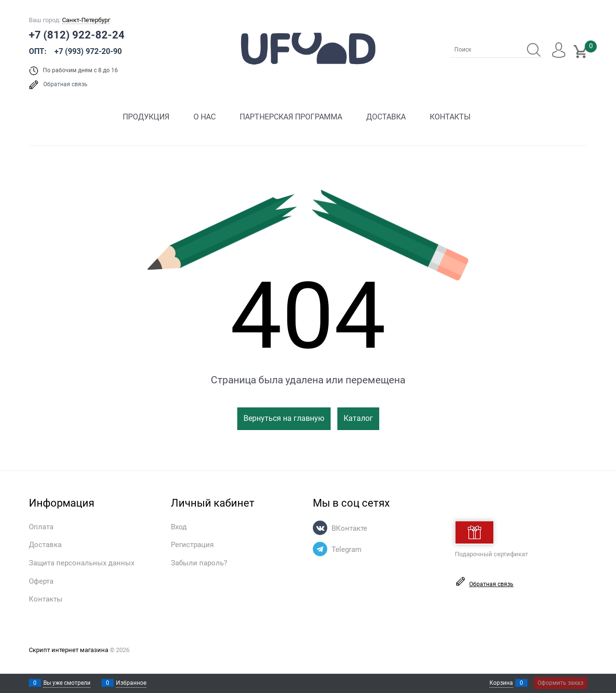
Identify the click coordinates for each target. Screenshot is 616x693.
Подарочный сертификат (491, 539)
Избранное (131, 683)
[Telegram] (320, 549)
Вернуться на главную (284, 418)
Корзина (501, 683)
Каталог (358, 418)
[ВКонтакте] (320, 528)
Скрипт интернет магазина (69, 650)
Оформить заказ (560, 683)
